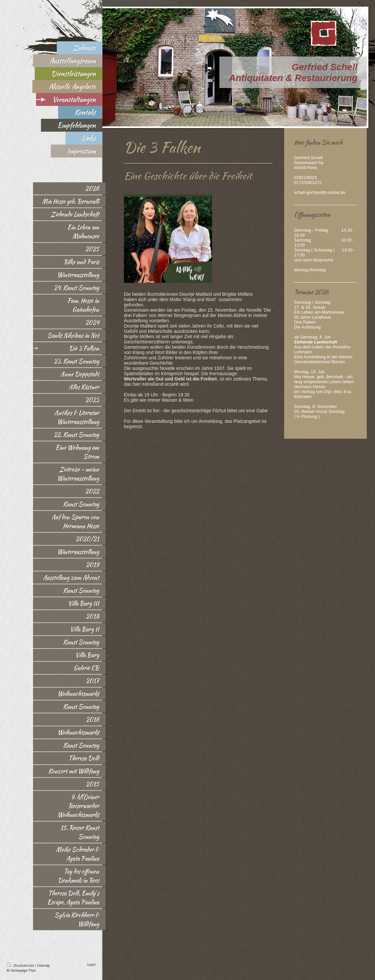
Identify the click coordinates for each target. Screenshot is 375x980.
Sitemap (43, 965)
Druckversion (21, 965)
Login (92, 964)
